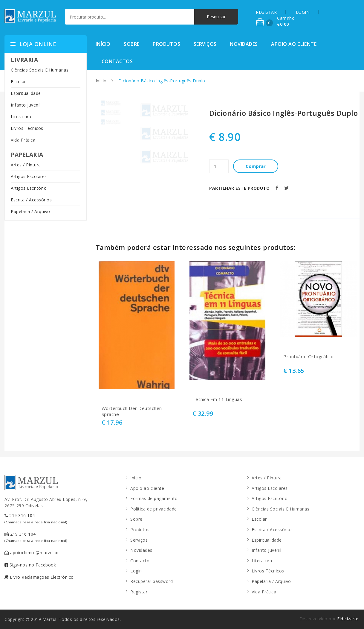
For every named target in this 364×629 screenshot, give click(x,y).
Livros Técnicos (27, 128)
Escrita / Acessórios (31, 200)
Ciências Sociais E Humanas (40, 70)
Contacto (140, 561)
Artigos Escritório (29, 188)
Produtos (166, 44)
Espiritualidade (26, 93)
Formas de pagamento (154, 498)
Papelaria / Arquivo (30, 211)
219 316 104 (36, 518)
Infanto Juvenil (26, 105)
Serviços (205, 44)
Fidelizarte (348, 619)
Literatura (21, 117)
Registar (139, 592)
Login (136, 571)
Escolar (18, 82)
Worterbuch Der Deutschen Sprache (132, 411)
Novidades (244, 44)
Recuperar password (152, 581)
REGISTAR (266, 12)
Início (103, 44)
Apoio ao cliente (294, 44)
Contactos (117, 61)
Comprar (256, 166)
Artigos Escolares (29, 176)
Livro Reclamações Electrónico (39, 577)
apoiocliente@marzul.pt (32, 553)
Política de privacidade (154, 509)
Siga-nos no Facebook (30, 565)
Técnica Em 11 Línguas (217, 399)
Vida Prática (23, 140)
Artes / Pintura (26, 165)
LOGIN (303, 12)
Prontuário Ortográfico (308, 357)
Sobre (132, 44)
